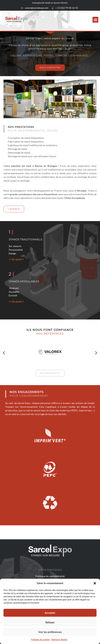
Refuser (50, 622)
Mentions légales (59, 640)
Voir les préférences (50, 632)
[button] (95, 583)
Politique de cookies (40, 640)
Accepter (50, 613)
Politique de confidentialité (50, 576)
